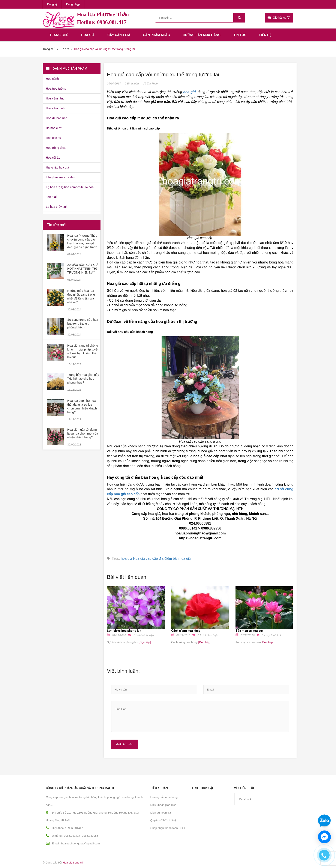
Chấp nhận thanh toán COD (168, 828)
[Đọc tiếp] (144, 642)
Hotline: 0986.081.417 (102, 22)
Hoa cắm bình (55, 108)
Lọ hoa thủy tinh (57, 207)
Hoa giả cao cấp (145, 559)
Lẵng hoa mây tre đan (60, 177)
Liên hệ (265, 35)
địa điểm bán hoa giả (175, 559)
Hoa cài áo (53, 158)
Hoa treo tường (56, 89)
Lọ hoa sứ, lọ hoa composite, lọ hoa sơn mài (70, 192)
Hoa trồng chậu (56, 148)
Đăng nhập (73, 4)
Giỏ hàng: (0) (282, 18)
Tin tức (240, 35)
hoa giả (127, 559)
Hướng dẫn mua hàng (202, 35)
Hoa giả (88, 35)
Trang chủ (59, 35)
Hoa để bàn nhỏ (57, 118)
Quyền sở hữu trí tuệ (163, 820)
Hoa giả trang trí (73, 863)
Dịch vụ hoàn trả (161, 813)
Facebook (245, 799)
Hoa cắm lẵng (55, 98)
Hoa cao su (53, 138)
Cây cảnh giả (119, 35)
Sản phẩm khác (157, 35)
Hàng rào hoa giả (57, 167)
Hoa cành (52, 79)
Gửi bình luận (125, 744)
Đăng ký (52, 4)
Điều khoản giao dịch (163, 805)
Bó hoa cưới (54, 128)
